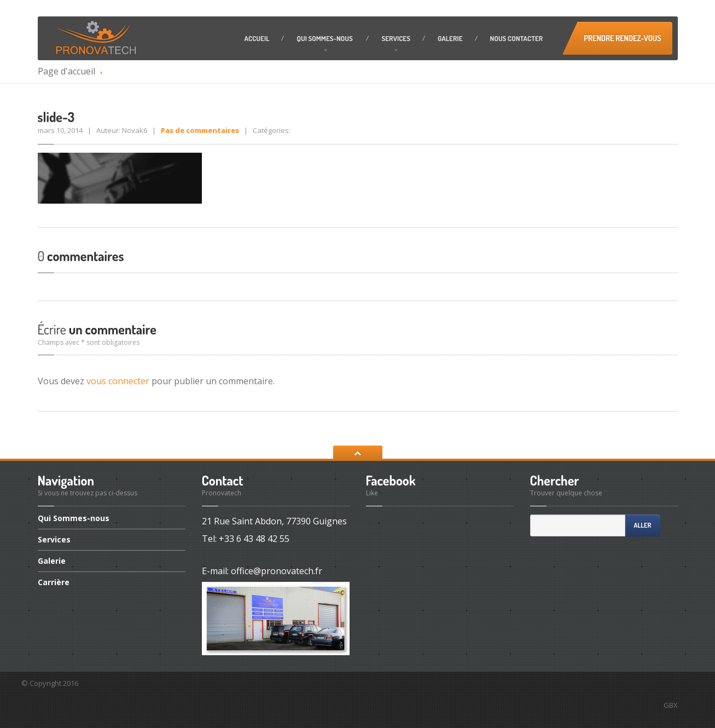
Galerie (450, 38)
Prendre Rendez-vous (622, 38)
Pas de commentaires (200, 130)
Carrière (54, 582)
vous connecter (118, 381)
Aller (643, 525)
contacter (517, 38)
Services (396, 38)
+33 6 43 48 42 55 (254, 539)
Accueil (257, 38)
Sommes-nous (325, 38)
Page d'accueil (66, 71)
